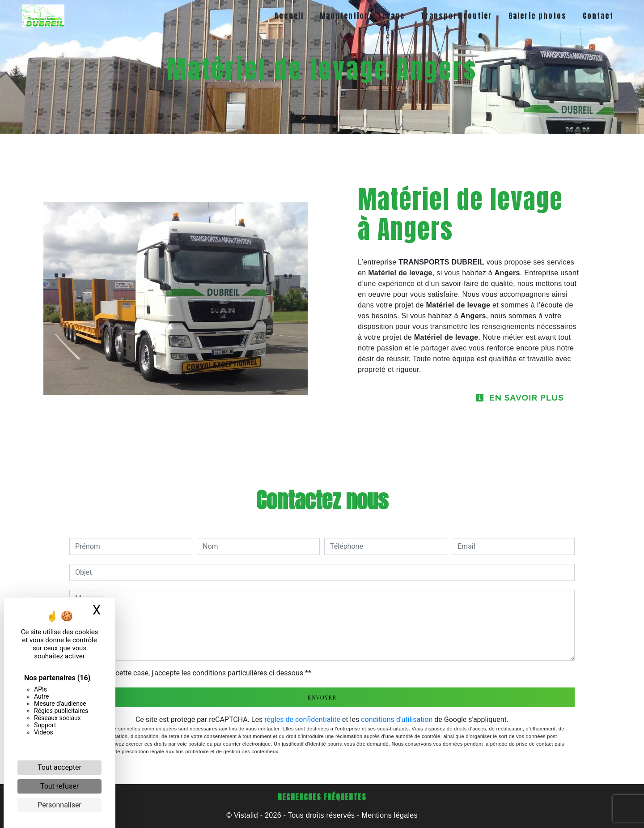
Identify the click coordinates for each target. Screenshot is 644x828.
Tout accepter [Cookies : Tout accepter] (59, 767)
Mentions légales (389, 815)
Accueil (289, 16)
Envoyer (322, 697)
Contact (598, 16)
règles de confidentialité (302, 719)
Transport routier (457, 16)
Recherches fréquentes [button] (322, 797)
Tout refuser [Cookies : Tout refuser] (59, 786)
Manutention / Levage (362, 16)
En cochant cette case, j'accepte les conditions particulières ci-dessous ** (195, 673)
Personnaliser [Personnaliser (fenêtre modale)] (59, 805)
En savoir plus (519, 397)
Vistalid (246, 815)
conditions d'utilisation (397, 719)
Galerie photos (538, 16)
